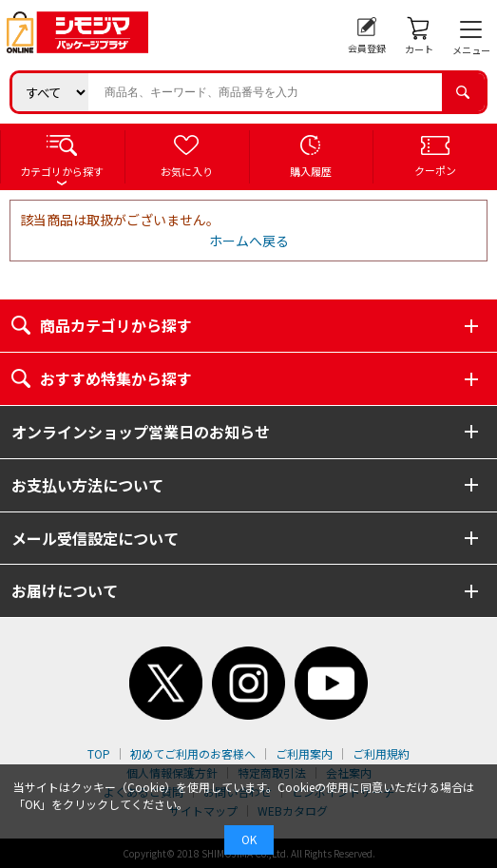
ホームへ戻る (249, 241)
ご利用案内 (304, 753)
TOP (99, 753)
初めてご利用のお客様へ (193, 753)
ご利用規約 (381, 753)
